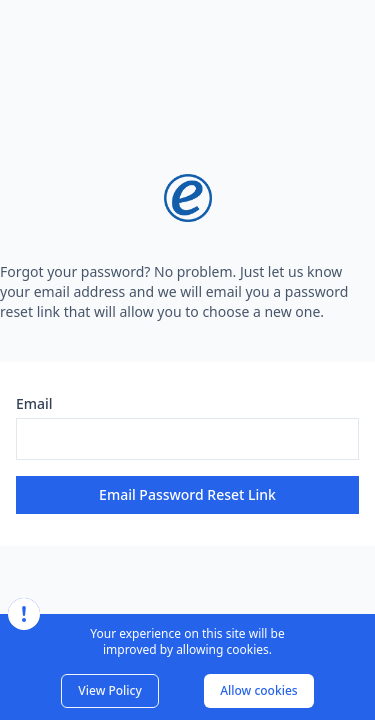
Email (34, 403)
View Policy (109, 690)
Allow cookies (258, 690)
